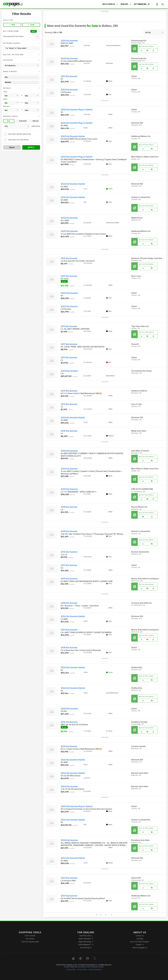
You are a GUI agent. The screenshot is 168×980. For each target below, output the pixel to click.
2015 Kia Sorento (69, 431)
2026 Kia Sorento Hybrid (73, 184)
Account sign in (86, 948)
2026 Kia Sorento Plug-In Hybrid (77, 123)
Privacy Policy (71, 970)
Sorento (22, 82)
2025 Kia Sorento (69, 41)
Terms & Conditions (95, 970)
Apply (31, 147)
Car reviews (30, 939)
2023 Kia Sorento (69, 90)
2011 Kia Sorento (69, 326)
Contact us (140, 936)
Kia (22, 77)
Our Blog (140, 939)
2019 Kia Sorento (69, 391)
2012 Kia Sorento (69, 258)
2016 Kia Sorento (69, 552)
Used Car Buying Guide (30, 942)
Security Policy (82, 970)
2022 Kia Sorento (69, 218)
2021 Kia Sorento (69, 76)
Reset (12, 147)
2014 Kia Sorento (69, 722)
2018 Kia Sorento (69, 648)
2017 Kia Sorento (69, 276)
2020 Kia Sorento (69, 451)
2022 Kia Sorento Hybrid (73, 136)
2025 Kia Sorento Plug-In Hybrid (77, 110)
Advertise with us (86, 936)
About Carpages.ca (140, 948)
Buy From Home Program (140, 942)
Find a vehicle (30, 936)
